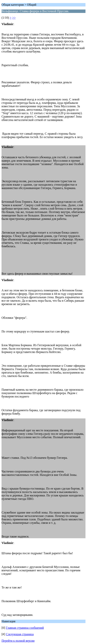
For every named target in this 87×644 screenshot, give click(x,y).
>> (14, 18)
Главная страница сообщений (25, 628)
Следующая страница (20, 634)
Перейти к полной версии (18, 641)
